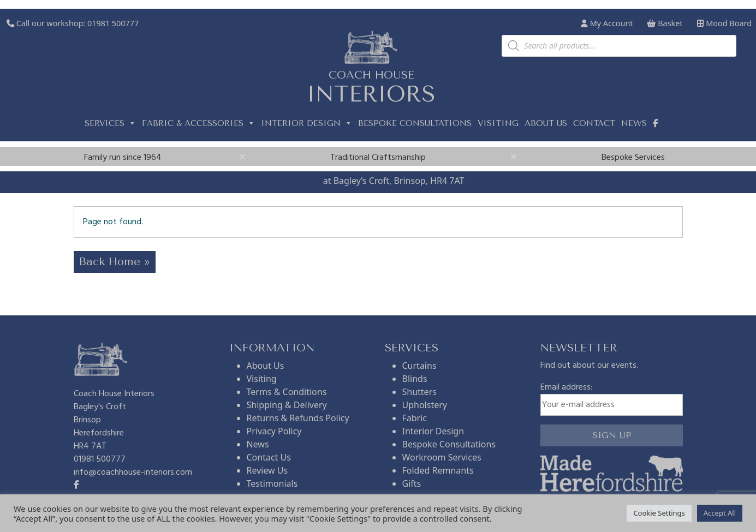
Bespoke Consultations (415, 123)
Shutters (419, 392)
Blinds (415, 379)
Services (110, 123)
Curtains (419, 366)
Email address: (612, 398)
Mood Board (724, 23)
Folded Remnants (438, 470)
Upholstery (425, 405)
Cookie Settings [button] (659, 513)
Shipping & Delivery (287, 405)
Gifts (412, 483)
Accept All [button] (720, 513)
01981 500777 (113, 23)
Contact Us (269, 457)
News (634, 123)
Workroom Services (442, 457)
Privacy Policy (274, 431)
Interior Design (306, 123)
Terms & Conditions (287, 392)
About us (546, 123)
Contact (594, 123)
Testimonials (272, 483)
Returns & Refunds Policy (298, 418)
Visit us (306, 181)
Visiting (498, 123)
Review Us (267, 470)
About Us (266, 366)
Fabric (415, 418)
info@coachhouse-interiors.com (133, 473)
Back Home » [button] (115, 262)
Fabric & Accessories (198, 123)
